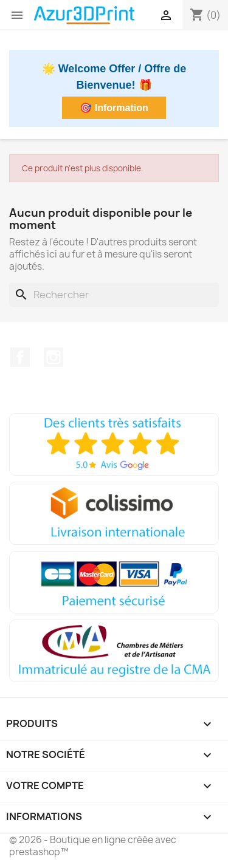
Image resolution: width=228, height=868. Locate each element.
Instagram (54, 357)
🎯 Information (114, 108)
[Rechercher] (114, 295)
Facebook (20, 357)
